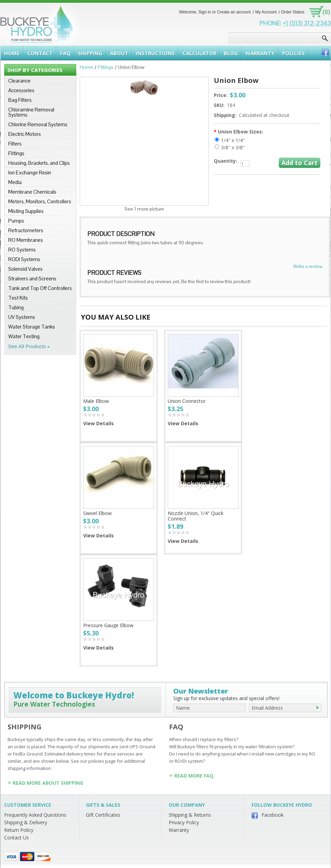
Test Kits (18, 298)
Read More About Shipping (48, 783)
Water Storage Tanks (32, 327)
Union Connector (187, 401)
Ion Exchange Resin (30, 173)
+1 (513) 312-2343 (307, 23)
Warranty (179, 830)
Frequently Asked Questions (35, 815)
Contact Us (16, 838)
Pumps (16, 221)
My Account (266, 12)
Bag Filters (20, 100)
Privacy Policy (184, 822)
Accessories (21, 90)
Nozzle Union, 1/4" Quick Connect (196, 516)
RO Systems (22, 250)
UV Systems (22, 317)
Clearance (19, 81)
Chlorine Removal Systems (38, 124)
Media (15, 182)
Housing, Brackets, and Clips (39, 163)
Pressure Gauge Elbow (108, 625)
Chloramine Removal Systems (31, 112)
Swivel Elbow (97, 513)
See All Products (27, 346)
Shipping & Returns (190, 815)
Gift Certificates (103, 815)
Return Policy (19, 830)
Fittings (16, 153)
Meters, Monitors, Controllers (40, 201)
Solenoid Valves (25, 269)
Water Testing (24, 336)
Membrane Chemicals (32, 192)
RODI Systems (24, 259)
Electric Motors (25, 134)
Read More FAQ (194, 776)
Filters (15, 144)
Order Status (293, 12)
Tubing (16, 307)
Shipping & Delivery (26, 822)
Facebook (273, 815)
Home (86, 67)
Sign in (205, 12)
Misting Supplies (26, 211)
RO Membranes (26, 240)
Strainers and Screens (32, 278)
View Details (98, 423)
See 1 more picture (144, 209)
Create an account (234, 12)
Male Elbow (96, 401)
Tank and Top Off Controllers (40, 288)
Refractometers (26, 230)
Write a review (308, 266)
